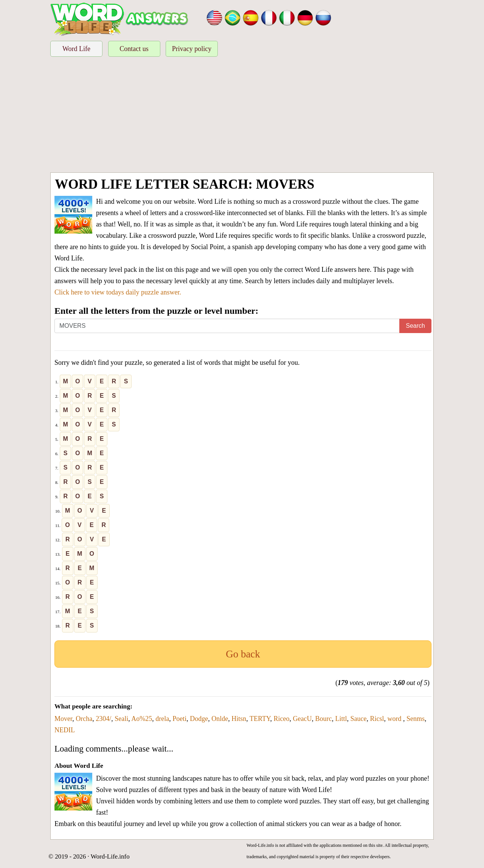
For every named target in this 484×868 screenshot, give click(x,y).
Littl (341, 719)
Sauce (359, 719)
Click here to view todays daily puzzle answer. (118, 292)
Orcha (84, 719)
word (396, 719)
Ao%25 (142, 719)
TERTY (260, 719)
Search (415, 326)
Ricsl (377, 719)
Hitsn (239, 719)
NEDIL (65, 730)
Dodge (199, 719)
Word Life (76, 49)
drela (162, 719)
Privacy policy (192, 49)
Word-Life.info (110, 856)
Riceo (282, 719)
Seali (121, 719)
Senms (416, 719)
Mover (63, 719)
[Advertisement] (242, 116)
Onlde (220, 719)
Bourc (324, 719)
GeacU (302, 719)
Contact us (134, 49)
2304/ (103, 719)
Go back (243, 654)
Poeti (179, 719)
